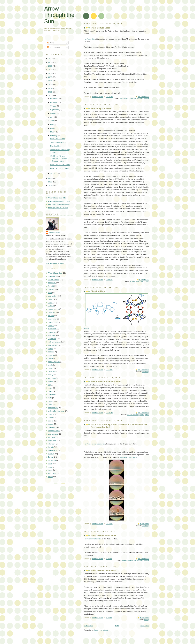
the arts (51, 447)
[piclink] (116, 311)
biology (132, 281)
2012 (50, 88)
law (49, 385)
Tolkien (51, 457)
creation (133, 98)
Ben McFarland (54, 232)
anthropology (53, 276)
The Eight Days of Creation (58, 208)
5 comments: (144, 280)
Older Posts (145, 626)
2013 (50, 84)
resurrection (52, 427)
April (52, 128)
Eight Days (52, 339)
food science (53, 345)
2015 (50, 77)
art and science (133, 415)
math (50, 398)
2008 (50, 182)
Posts (51, 43)
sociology (51, 437)
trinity (50, 467)
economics (52, 332)
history (51, 375)
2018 (50, 66)
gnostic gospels (54, 362)
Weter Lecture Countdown (103, 570)
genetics (51, 352)
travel (50, 464)
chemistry (146, 372)
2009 (50, 178)
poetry (50, 417)
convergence (53, 322)
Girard (50, 358)
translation (52, 460)
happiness (52, 371)
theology (51, 454)
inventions (52, 378)
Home (117, 626)
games (51, 349)
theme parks (53, 450)
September (55, 110)
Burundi (51, 306)
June (52, 121)
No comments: (144, 97)
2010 (50, 96)
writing (147, 620)
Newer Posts (89, 626)
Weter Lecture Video (100, 28)
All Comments (54, 47)
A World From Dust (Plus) (58, 198)
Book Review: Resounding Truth (106, 382)
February (54, 136)
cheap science (53, 309)
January (53, 173)
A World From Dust (55, 273)
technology (52, 441)
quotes (51, 424)
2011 (50, 92)
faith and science (143, 98)
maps (50, 391)
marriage (51, 394)
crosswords (52, 329)
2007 (50, 186)
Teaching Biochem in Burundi (59, 201)
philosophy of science (56, 411)
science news (53, 434)
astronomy (52, 283)
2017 (50, 70)
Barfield (51, 286)
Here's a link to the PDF (93, 539)
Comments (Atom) (101, 630)
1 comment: (145, 524)
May (52, 125)
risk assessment (54, 431)
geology (51, 355)
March (53, 132)
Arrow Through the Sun (59, 15)
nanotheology (53, 408)
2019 (50, 62)
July (52, 117)
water (50, 470)
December (54, 99)
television (51, 444)
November (54, 102)
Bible (50, 293)
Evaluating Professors (101, 108)
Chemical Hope (98, 291)
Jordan (51, 381)
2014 (50, 81)
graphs (51, 368)
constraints (52, 319)
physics (51, 414)
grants (50, 365)
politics (147, 281)
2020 (50, 59)
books (142, 415)
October (53, 106)
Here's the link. (89, 39)
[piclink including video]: (129, 457)
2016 (50, 73)
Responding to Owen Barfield (59, 204)
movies (51, 401)
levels (50, 388)
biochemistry (124, 98)
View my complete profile (55, 263)
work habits (52, 473)
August (53, 113)
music (147, 415)
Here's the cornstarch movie (94, 444)
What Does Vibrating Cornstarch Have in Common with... (58, 158)
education (140, 281)
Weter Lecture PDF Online (103, 535)
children (51, 316)
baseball (51, 289)
